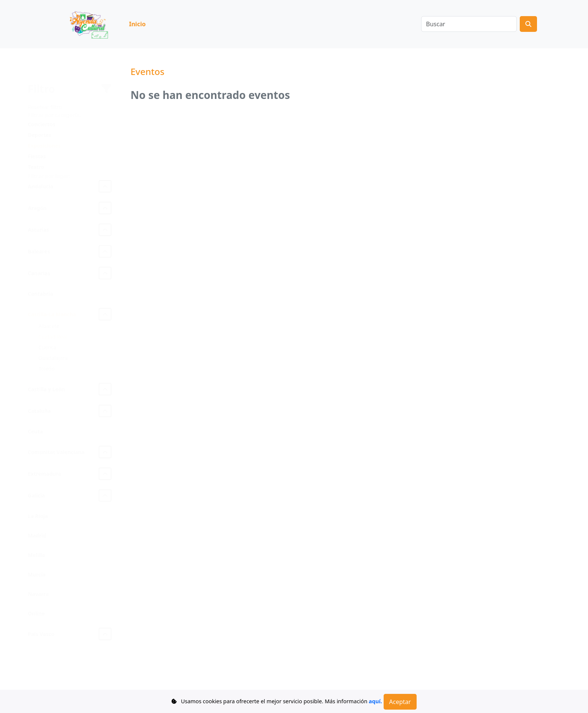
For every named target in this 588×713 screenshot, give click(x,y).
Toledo (46, 369)
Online (36, 618)
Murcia (36, 578)
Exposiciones (44, 141)
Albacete (49, 325)
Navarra (38, 598)
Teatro (35, 163)
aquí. (375, 701)
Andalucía (40, 183)
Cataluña (39, 411)
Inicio (137, 24)
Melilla (36, 558)
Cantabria (40, 292)
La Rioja (37, 519)
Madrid (36, 538)
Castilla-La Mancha (52, 313)
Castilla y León (46, 389)
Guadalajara (53, 358)
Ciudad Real (52, 336)
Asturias (38, 227)
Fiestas (36, 152)
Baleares (38, 249)
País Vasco (40, 639)
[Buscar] (469, 24)
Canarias (38, 271)
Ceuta (35, 432)
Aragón (37, 205)
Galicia (36, 498)
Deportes (39, 130)
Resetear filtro (44, 102)
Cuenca (47, 347)
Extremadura (44, 476)
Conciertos (41, 119)
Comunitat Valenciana (56, 453)
